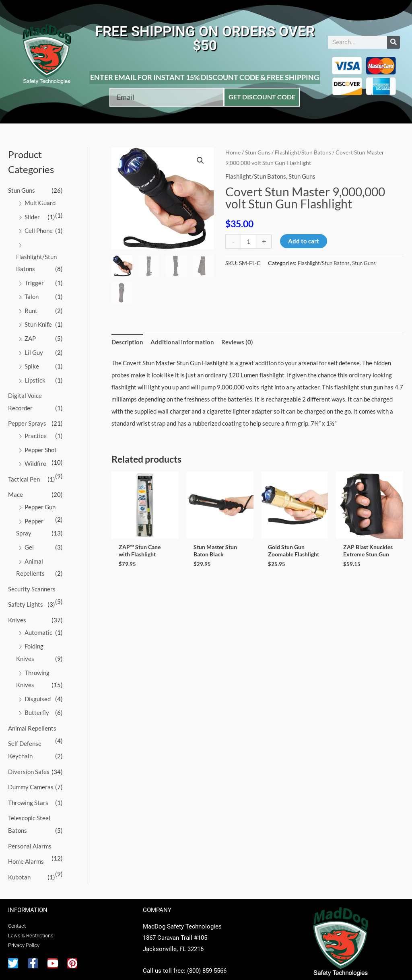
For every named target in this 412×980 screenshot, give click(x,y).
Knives (17, 610)
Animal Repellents (32, 716)
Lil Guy (34, 349)
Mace (15, 488)
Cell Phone (39, 230)
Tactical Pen (24, 473)
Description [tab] (127, 342)
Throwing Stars (28, 789)
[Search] (393, 42)
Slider (32, 216)
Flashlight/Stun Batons (303, 152)
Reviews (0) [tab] (237, 342)
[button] (200, 161)
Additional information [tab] (182, 342)
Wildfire (35, 457)
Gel (29, 539)
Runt (31, 308)
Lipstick (35, 376)
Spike (32, 362)
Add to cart (304, 241)
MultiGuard (40, 202)
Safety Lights (26, 595)
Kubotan (19, 862)
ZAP (30, 335)
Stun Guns (22, 190)
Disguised (38, 688)
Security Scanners (32, 580)
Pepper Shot (41, 444)
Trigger (34, 281)
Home (233, 152)
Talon (32, 294)
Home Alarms (26, 846)
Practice (36, 430)
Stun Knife (38, 321)
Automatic (38, 622)
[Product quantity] (248, 241)
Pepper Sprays (27, 418)
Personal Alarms (30, 832)
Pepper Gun (40, 500)
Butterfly (37, 701)
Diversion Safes (29, 759)
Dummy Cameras (31, 774)
